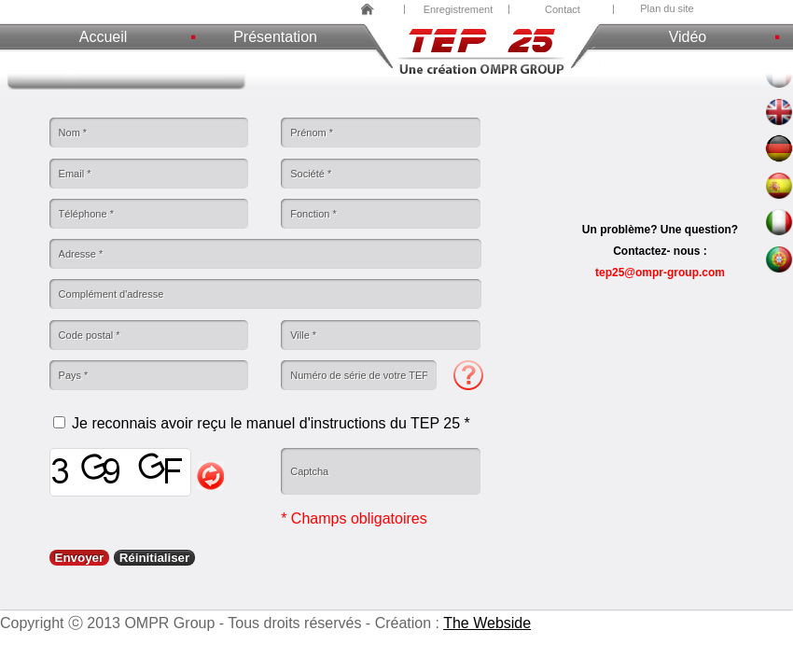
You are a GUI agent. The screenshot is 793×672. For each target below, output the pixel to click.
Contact (563, 9)
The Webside (487, 623)
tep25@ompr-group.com (660, 273)
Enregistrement (459, 9)
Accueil (104, 37)
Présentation (275, 37)
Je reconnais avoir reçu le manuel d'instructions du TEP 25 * (271, 423)
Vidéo (688, 37)
